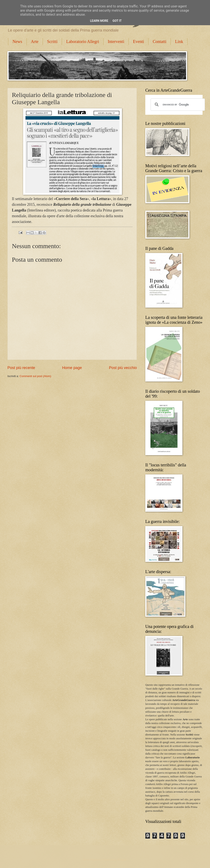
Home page (72, 368)
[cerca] (177, 105)
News (17, 41)
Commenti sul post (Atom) (35, 376)
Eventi (139, 41)
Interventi (116, 41)
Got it (117, 21)
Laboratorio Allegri (83, 41)
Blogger (122, 860)
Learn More (99, 21)
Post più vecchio (123, 368)
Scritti (52, 41)
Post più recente (21, 368)
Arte (35, 41)
